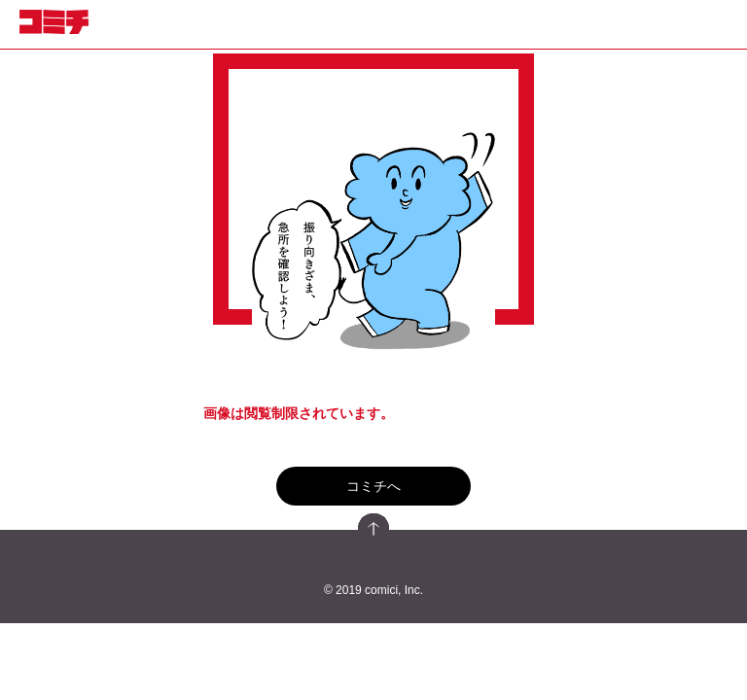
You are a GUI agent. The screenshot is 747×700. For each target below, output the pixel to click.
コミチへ (373, 486)
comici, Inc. (394, 590)
